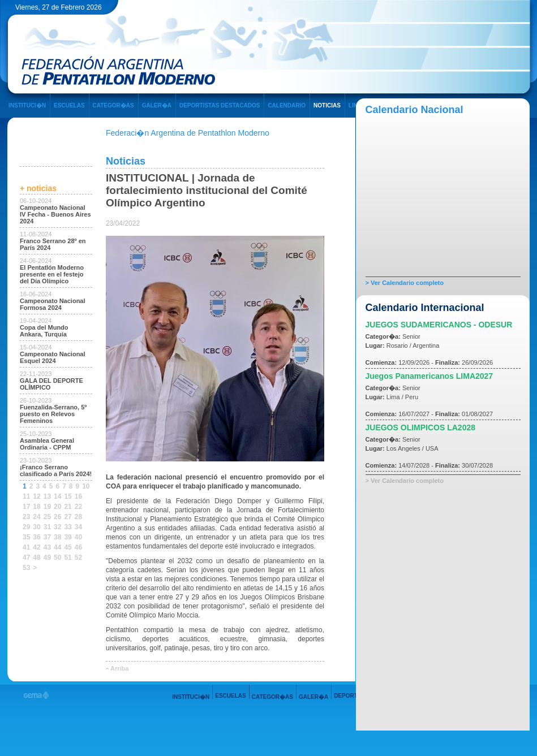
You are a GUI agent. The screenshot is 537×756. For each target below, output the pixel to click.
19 (47, 507)
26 (57, 517)
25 (47, 517)
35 (26, 537)
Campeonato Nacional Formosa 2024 (53, 304)
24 (36, 517)
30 (36, 527)
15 (68, 496)
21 (68, 507)
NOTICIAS (327, 105)
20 (57, 507)
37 (47, 537)
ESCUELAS (69, 105)
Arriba (119, 668)
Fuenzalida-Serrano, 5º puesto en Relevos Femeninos (53, 414)
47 (26, 558)
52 (78, 558)
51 (68, 558)
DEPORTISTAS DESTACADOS (220, 105)
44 (57, 547)
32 (57, 527)
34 (78, 527)
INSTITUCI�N (27, 105)
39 (68, 537)
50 (57, 558)
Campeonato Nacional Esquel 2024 (53, 357)
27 (68, 517)
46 (78, 547)
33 (68, 527)
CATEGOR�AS (113, 105)
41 (26, 547)
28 (78, 517)
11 (26, 496)
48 (36, 558)
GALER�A (157, 105)
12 (36, 496)
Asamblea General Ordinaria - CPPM (47, 444)
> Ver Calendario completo (405, 283)
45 (68, 547)
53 (26, 568)
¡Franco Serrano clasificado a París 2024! (56, 470)
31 (47, 527)
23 (26, 517)
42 (36, 547)
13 (47, 496)
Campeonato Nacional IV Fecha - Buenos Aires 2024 (55, 214)
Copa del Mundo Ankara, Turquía (44, 331)
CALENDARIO (287, 105)
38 (57, 537)
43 (47, 547)
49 (47, 558)
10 (86, 486)
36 (36, 537)
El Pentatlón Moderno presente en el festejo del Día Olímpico (52, 274)
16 (78, 496)
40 (78, 537)
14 (57, 496)
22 (78, 507)
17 (26, 507)
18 (36, 507)
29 (26, 527)
